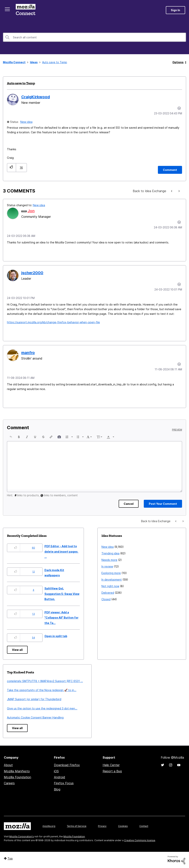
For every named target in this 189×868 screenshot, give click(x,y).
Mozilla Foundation (17, 777)
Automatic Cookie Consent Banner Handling (35, 717)
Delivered (108, 593)
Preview (177, 430)
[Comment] (170, 170)
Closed (106, 599)
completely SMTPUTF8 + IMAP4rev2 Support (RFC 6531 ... (45, 681)
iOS (56, 771)
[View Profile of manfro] (28, 353)
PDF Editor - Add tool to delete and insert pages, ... (61, 551)
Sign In (175, 10)
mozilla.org (49, 826)
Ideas (34, 62)
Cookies (123, 826)
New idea (26, 122)
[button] (11, 168)
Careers (9, 783)
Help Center (111, 765)
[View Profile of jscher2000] (32, 273)
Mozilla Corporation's (22, 836)
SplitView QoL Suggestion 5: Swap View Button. (62, 594)
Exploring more (111, 573)
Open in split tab (56, 636)
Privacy (102, 826)
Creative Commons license (140, 840)
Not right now (110, 586)
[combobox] (94, 37)
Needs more (109, 560)
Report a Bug (112, 771)
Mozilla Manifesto (17, 771)
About (8, 765)
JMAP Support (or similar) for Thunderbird (34, 699)
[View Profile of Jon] (31, 211)
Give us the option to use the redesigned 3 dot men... (42, 708)
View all (17, 650)
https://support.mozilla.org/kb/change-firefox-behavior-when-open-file (53, 322)
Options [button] (178, 62)
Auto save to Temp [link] (55, 62)
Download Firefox (67, 765)
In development (112, 580)
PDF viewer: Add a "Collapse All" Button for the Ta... (61, 618)
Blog (57, 789)
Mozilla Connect (26, 10)
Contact (144, 826)
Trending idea (110, 553)
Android (60, 777)
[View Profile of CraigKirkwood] (36, 97)
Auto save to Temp (21, 83)
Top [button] (10, 858)
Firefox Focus (64, 783)
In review (107, 566)
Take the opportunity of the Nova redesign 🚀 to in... (42, 690)
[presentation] (11, 437)
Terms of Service (77, 826)
